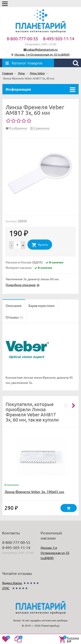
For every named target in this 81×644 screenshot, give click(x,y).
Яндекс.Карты (12, 583)
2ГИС (6, 588)
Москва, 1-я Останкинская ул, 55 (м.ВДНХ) (42, 54)
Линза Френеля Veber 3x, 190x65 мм (34, 492)
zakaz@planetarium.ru (42, 49)
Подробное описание (21, 285)
